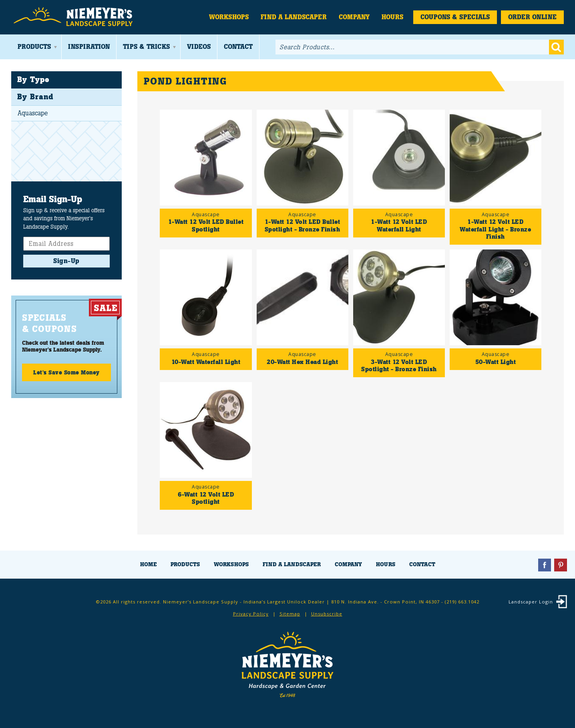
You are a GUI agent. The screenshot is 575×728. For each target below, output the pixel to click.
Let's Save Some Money (66, 372)
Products (34, 47)
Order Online (532, 17)
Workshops (229, 17)
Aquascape (33, 113)
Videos (199, 47)
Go (556, 47)
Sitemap (290, 614)
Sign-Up (66, 261)
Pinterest (561, 565)
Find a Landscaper (294, 17)
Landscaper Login (531, 602)
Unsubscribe (327, 614)
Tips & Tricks (146, 47)
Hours (392, 17)
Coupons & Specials (455, 17)
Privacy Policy (251, 614)
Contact (238, 47)
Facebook (545, 565)
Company (354, 17)
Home (148, 564)
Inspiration (89, 47)
